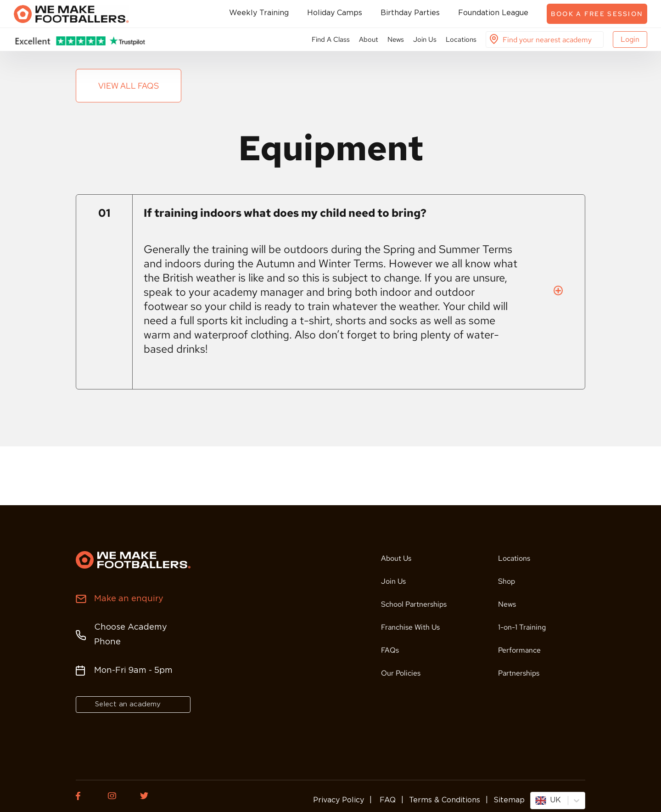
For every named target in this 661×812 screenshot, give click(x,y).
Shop (507, 581)
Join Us (425, 39)
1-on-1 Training (522, 627)
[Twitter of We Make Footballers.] (149, 796)
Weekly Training (259, 13)
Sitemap (509, 800)
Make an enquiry (129, 599)
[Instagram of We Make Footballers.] (117, 796)
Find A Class (331, 39)
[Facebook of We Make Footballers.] (85, 796)
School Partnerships (414, 604)
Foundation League (493, 13)
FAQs (390, 650)
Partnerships (519, 673)
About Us (396, 558)
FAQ (387, 800)
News (396, 39)
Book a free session (597, 14)
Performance (519, 650)
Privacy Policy (339, 800)
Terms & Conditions (445, 800)
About (369, 39)
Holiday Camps (335, 13)
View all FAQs (129, 86)
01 (104, 213)
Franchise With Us (410, 627)
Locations (461, 39)
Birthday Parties (410, 13)
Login (630, 39)
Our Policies (401, 673)
